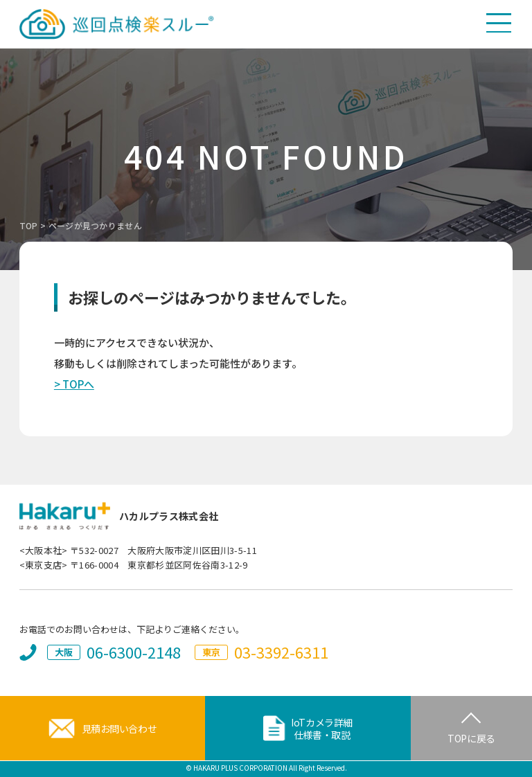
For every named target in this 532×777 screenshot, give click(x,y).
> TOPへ (74, 384)
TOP (29, 225)
